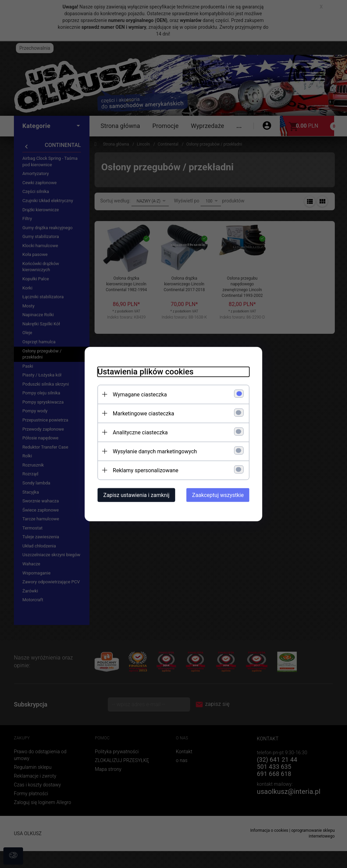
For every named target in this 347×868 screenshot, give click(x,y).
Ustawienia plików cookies (144, 371)
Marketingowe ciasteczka (141, 413)
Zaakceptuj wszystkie (220, 495)
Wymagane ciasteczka (138, 394)
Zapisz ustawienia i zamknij (134, 495)
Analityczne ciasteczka (138, 432)
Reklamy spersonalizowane (144, 470)
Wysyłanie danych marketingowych (153, 451)
